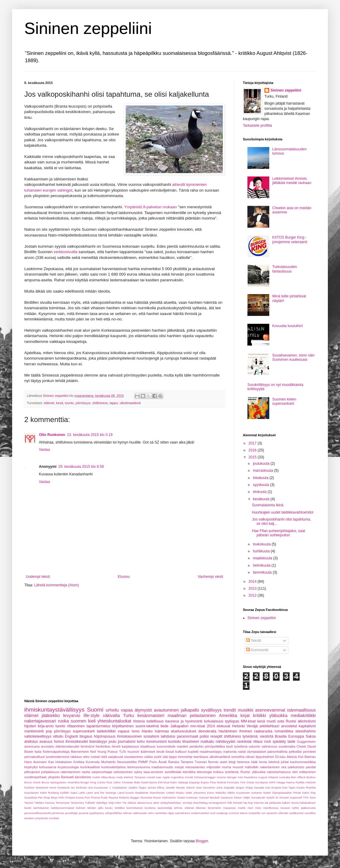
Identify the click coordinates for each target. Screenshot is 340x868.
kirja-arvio (46, 726)
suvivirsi (234, 813)
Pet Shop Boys (48, 798)
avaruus (46, 742)
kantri (28, 808)
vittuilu (58, 736)
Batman (310, 757)
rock (268, 742)
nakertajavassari (40, 721)
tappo (114, 403)
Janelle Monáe (175, 788)
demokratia (207, 731)
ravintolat (244, 742)
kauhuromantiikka (303, 762)
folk (230, 803)
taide (291, 742)
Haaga (281, 782)
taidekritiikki (106, 731)
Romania (146, 798)
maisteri (183, 746)
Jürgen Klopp (244, 788)
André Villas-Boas (104, 777)
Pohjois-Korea (74, 798)
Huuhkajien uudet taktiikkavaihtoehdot (283, 512)
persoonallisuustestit (37, 813)
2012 (253, 595)
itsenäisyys (98, 742)
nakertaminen (270, 767)
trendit (230, 710)
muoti (271, 721)
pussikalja (71, 813)
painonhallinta (277, 752)
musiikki (245, 710)
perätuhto (197, 746)
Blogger (202, 841)
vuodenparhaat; (36, 777)
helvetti (237, 803)
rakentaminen (71, 772)
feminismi (88, 746)
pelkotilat (295, 752)
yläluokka (278, 716)
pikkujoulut (32, 772)
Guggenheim (306, 742)
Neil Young (98, 752)
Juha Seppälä (225, 788)
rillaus (258, 742)
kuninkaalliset (90, 767)
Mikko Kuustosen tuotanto (245, 793)
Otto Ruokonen (52, 435)
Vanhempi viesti (210, 577)
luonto (69, 403)
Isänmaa (162, 731)
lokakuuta (261, 478)
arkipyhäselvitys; (171, 803)
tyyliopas (232, 721)
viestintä (267, 736)
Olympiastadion (282, 793)
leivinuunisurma (139, 767)
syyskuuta (262, 485)
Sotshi (270, 798)
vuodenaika (287, 746)
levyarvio (72, 716)
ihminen (246, 731)
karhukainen (41, 808)
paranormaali (188, 736)
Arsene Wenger (227, 777)
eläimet (49, 403)
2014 (253, 581)
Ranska (174, 762)
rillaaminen (76, 726)
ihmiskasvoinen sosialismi (138, 736)
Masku (180, 793)
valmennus (269, 746)
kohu (141, 742)
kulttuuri (181, 752)
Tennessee (63, 803)
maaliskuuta (263, 558)
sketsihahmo (306, 731)
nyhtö (295, 808)
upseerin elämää (277, 813)
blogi (232, 762)
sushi (158, 757)
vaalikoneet (296, 813)
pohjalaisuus (50, 772)
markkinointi (34, 731)
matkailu (207, 742)
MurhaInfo (109, 762)
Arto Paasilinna (248, 777)
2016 (253, 450)
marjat (179, 767)
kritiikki (259, 716)
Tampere (187, 762)
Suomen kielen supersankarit (284, 401)
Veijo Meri (115, 803)
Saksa (311, 736)
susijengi (222, 813)
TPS (306, 798)
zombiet (54, 818)
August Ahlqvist (268, 777)
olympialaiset (257, 752)
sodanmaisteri (200, 813)
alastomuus (145, 803)
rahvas (127, 813)
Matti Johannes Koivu (200, 793)
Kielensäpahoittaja (56, 752)
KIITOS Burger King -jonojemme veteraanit (290, 240)
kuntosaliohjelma (114, 767)
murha (227, 767)
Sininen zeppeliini (88, 28)
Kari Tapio (289, 788)
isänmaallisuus (301, 710)
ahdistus (31, 742)
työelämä (241, 746)
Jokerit (190, 788)
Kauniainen (32, 793)
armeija (187, 803)
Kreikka (79, 762)
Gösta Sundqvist (257, 782)
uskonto (254, 746)
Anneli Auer (154, 777)
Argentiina (177, 777)
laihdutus (168, 736)
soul (213, 813)
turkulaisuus (214, 721)
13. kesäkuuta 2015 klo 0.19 (90, 435)
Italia (38, 752)
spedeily (279, 742)
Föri (243, 782)
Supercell (296, 798)
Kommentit (257, 650)
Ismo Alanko (142, 731)
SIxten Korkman (187, 798)
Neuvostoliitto (127, 762)
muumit (238, 767)
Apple (166, 777)
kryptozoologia (68, 767)
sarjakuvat (116, 757)
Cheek (301, 746)
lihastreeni (191, 742)
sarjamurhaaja (102, 772)
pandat (311, 767)
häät (254, 762)
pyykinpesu (97, 813)
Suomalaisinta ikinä (268, 505)
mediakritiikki (303, 716)
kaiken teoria (290, 803)
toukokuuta (262, 544)
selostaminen (123, 772)
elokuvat (224, 726)
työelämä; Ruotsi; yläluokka (245, 772)
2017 (253, 443)
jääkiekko (51, 716)
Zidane (132, 803)
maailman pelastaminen (192, 716)
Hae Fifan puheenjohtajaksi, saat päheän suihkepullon (279, 533)
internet (259, 803)
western (29, 818)
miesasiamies (195, 767)
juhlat (285, 762)
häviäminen (228, 731)
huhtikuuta (262, 551)
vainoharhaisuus (279, 772)
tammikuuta (263, 572)
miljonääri (213, 767)
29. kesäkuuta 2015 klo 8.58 (81, 467)
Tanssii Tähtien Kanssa (39, 803)
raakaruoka (263, 731)
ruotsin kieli (99, 757)
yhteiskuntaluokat (114, 721)
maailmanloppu (211, 752)
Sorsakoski (258, 798)
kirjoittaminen (123, 726)
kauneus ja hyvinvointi (184, 721)
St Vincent (282, 798)
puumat (84, 813)
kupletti (193, 752)
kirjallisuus (148, 746)
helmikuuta (262, 565)
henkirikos (103, 746)
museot (285, 808)
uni (263, 813)
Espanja (194, 782)
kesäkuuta (262, 499)
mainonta (230, 752)
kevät (160, 752)
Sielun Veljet (242, 798)
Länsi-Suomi (126, 793)
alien (156, 803)
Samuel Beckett (209, 798)
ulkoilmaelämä (130, 403)
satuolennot (182, 813)
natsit (242, 752)
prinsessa (58, 813)
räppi (171, 813)
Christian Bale (131, 782)
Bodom (311, 777)
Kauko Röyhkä (306, 788)
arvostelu (48, 746)
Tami (313, 798)
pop (49, 731)
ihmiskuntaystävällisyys (54, 710)
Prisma (95, 798)
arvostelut (289, 726)
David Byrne (149, 782)
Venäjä (252, 726)
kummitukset (135, 808)
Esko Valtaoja (179, 782)
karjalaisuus (130, 746)
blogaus (86, 736)
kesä (60, 403)
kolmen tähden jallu (90, 808)
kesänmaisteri (151, 716)
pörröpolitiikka (215, 746)
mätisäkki (252, 767)
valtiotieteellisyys (38, 736)
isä (267, 803)
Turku (128, 716)
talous (244, 813)
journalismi (126, 742)
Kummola (93, 762)
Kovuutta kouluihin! (288, 326)
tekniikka (189, 772)
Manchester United (162, 793)
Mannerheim (80, 752)
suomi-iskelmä (147, 726)
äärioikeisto (83, 777)
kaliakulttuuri (308, 803)
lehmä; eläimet (184, 808)
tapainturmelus (99, 726)
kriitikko (120, 808)
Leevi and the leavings (101, 793)
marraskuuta (263, 471)
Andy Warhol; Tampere (131, 777)
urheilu (112, 710)
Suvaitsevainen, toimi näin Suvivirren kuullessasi (293, 357)
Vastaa (44, 450)
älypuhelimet (265, 757)
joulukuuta (262, 464)
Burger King (88, 782)
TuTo (123, 752)
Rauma (113, 798)
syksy (138, 772)
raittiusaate (140, 813)
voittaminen (307, 772)
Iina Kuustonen (98, 788)
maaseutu (229, 808)
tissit (229, 746)
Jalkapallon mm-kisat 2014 (193, 726)
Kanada (259, 788)
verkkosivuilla (66, 252)
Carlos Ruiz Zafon (109, 782)
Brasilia (281, 736)
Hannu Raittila (295, 782)
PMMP (143, 762)
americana (32, 746)
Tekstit (254, 641)
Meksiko (221, 793)
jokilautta (275, 803)
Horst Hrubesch (59, 788)
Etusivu (124, 577)
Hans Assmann (36, 762)
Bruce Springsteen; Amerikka (61, 782)
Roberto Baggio (129, 798)
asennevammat (270, 710)
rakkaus (76, 757)
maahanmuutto (162, 767)
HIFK (272, 782)
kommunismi (156, 742)
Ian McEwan (79, 788)
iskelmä (274, 762)
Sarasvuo (227, 798)
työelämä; (250, 736)
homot (59, 742)
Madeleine (142, 793)
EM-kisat (164, 782)
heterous (243, 762)
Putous (113, 752)
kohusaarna (48, 767)
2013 (253, 588)
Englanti (71, 736)
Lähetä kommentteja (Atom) (56, 585)
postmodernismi (58, 757)
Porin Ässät (158, 762)
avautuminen (166, 710)
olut (284, 767)
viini (295, 772)
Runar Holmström (165, 798)
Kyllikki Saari (69, 793)
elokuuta (260, 492)
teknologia (204, 772)
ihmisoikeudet (77, 742)
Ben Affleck (298, 777)
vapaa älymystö (136, 710)
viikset (250, 757)
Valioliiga (102, 803)
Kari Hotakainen (60, 762)
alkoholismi (307, 721)
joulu (112, 742)
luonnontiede (166, 746)
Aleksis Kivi (295, 757)
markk (242, 808)
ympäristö (42, 818)
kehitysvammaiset (63, 808)
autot (224, 762)
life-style (92, 716)
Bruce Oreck (32, 782)
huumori (133, 752)
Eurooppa (296, 736)
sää (165, 757)
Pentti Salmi (301, 793)
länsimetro (214, 808)
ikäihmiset (148, 752)
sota (281, 721)
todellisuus (155, 721)
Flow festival (218, 782)
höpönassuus (105, 736)
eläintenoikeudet (68, 746)
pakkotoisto (296, 767)
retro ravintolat (157, 813)
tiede (165, 726)
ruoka (63, 721)
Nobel (267, 793)
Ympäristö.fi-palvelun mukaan (151, 207)
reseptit (216, 736)
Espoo (205, 782)
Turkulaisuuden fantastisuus (285, 269)
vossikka (310, 813)
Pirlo (61, 798)
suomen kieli (83, 721)
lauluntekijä (165, 808)
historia (139, 721)
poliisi (204, 736)
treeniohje (185, 757)
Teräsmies (77, 803)
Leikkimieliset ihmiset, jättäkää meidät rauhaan (292, 181)
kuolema (150, 808)
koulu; (109, 808)
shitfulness (100, 403)
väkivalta (111, 716)
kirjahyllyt (31, 767)
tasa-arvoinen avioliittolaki (163, 772)
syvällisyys (211, 710)
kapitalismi (307, 726)
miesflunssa (271, 808)
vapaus (124, 731)
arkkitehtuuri (269, 726)
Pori (87, 798)
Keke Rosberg (49, 793)
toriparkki (255, 813)
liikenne (201, 808)
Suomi (95, 710)
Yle (124, 803)
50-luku (280, 757)
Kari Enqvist (273, 788)
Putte (104, 798)
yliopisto (54, 777)
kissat (170, 752)
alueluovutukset (184, 731)
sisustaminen (134, 757)
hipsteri (30, 726)
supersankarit (84, 731)
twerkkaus (201, 757)
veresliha (238, 757)
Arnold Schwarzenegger (200, 777)
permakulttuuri (35, 757)
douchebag (201, 803)
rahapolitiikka (114, 813)
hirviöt (116, 746)
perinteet (309, 752)
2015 (253, 457)
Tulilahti (90, 803)
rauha (86, 772)
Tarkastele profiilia (257, 126)
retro (86, 757)
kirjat (245, 716)
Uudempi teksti (38, 577)
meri (250, 808)
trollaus (218, 772)
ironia (263, 762)
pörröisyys (83, 403)
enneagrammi (218, 803)
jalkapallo (190, 710)
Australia (285, 777)
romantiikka (284, 731)
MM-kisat (248, 721)
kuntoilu (174, 742)
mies (258, 808)
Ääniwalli (67, 777)
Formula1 (233, 782)
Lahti (82, 793)
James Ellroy (156, 788)
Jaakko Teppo (137, 788)
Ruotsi (291, 721)
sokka (148, 757)
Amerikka (228, 716)
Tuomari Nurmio (207, 762)
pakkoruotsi (308, 808)
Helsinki (238, 726)
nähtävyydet (225, 742)
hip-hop (248, 803)
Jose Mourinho (206, 788)
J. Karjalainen (118, 788)
